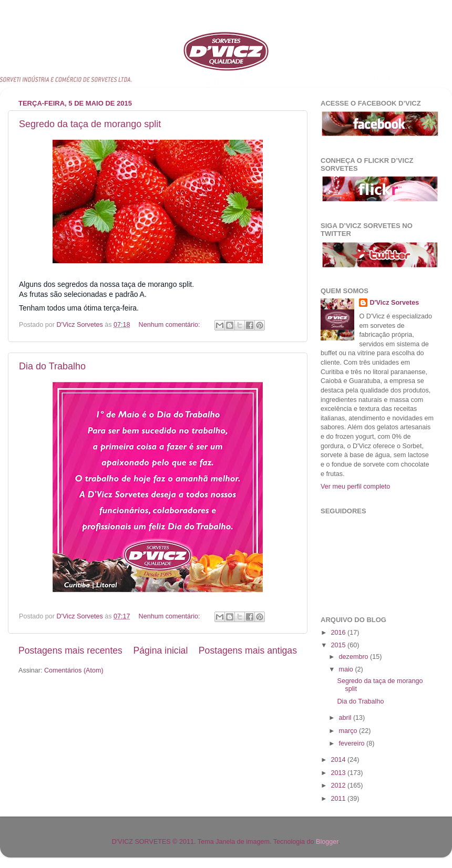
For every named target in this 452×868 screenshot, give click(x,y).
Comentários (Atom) (74, 670)
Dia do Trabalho (52, 366)
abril (346, 718)
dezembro (355, 657)
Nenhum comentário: (170, 325)
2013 (339, 773)
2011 (339, 799)
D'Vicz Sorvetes (394, 303)
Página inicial (160, 650)
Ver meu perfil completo (355, 487)
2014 (339, 760)
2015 (339, 645)
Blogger (327, 842)
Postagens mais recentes (70, 650)
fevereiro (353, 743)
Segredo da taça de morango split (90, 124)
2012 (339, 786)
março (349, 731)
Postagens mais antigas (248, 650)
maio (347, 669)
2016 (339, 633)
